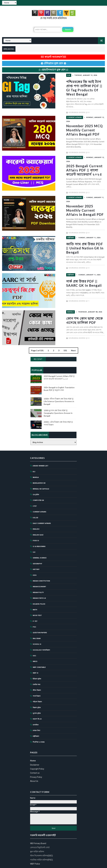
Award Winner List (40, 450)
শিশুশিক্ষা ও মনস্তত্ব (39, 726)
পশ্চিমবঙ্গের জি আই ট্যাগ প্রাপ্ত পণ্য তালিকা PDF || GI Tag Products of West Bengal (79, 86)
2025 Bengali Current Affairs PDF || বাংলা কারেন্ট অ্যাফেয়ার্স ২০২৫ (79, 159)
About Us (34, 765)
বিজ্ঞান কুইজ (37, 691)
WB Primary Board (38, 827)
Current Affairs (63, 112)
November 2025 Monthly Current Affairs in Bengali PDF (76, 196)
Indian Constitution (41, 565)
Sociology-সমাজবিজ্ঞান (41, 634)
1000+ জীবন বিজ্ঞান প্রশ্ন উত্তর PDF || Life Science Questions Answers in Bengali (59, 385)
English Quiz (38, 519)
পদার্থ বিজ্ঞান (37, 680)
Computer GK (38, 484)
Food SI (36, 525)
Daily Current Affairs (42, 507)
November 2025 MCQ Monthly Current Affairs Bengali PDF (75, 123)
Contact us (35, 757)
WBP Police (35, 848)
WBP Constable (39, 651)
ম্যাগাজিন (36, 709)
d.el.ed (35, 502)
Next (73, 334)
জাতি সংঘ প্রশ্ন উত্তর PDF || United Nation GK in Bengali (78, 231)
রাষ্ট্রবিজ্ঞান (59, 223)
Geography (37, 548)
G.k (57, 75)
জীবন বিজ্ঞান (37, 674)
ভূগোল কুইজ (37, 697)
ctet (35, 490)
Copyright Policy (37, 753)
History (36, 553)
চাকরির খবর (37, 669)
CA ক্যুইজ (36, 479)
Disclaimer (35, 749)
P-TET (35, 605)
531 (65, 334)
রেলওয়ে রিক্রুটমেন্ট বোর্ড (40, 831)
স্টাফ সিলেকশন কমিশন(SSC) (41, 840)
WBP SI (35, 657)
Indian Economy (39, 571)
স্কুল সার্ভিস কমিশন (37, 836)
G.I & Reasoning (39, 530)
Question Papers (40, 617)
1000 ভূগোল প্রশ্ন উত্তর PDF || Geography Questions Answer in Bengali (58, 397)
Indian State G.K (39, 582)
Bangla (59, 296)
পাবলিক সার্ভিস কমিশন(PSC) (41, 844)
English (36, 513)
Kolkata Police (39, 588)
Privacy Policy (36, 761)
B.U (34, 456)
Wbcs (35, 645)
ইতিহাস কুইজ (37, 663)
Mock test (37, 599)
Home (33, 745)
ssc (34, 640)
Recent (38, 343)
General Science (40, 542)
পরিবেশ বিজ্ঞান (37, 686)
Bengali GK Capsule (41, 473)
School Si (37, 628)
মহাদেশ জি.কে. (37, 703)
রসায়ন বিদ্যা (36, 715)
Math (35, 594)
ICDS (35, 559)
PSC (34, 611)
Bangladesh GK (39, 467)
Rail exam (37, 623)
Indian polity (38, 577)
